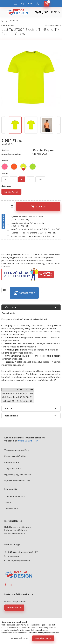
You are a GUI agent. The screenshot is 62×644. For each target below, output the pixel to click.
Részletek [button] (10, 307)
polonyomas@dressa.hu (19, 561)
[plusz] (12, 203)
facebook (5, 585)
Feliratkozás (13, 607)
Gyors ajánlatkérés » (28, 441)
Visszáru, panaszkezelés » (17, 450)
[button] (31, 77)
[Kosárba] (38, 206)
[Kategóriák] (15, 4)
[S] (5, 179)
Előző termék (8, 26)
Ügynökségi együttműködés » (18, 475)
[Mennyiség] (7, 206)
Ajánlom (44, 290)
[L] (22, 179)
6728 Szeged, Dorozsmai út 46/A (23, 552)
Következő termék (52, 26)
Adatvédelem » (11, 509)
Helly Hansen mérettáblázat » (18, 527)
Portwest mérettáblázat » (16, 530)
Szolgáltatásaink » (13, 468)
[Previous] (3, 125)
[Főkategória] (2, 21)
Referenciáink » (12, 462)
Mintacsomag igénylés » (15, 456)
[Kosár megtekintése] (47, 4)
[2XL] (40, 179)
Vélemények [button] (11, 416)
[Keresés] (23, 4)
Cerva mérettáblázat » (15, 533)
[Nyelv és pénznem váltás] (30, 4)
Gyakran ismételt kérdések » (17, 481)
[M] (14, 179)
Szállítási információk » (15, 496)
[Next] (59, 125)
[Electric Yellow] (11, 192)
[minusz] (12, 210)
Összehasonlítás (4, 290)
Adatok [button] (9, 409)
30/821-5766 (49, 12)
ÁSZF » (8, 503)
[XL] (30, 179)
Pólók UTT (15, 21)
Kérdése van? (27, 293)
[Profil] (37, 4)
